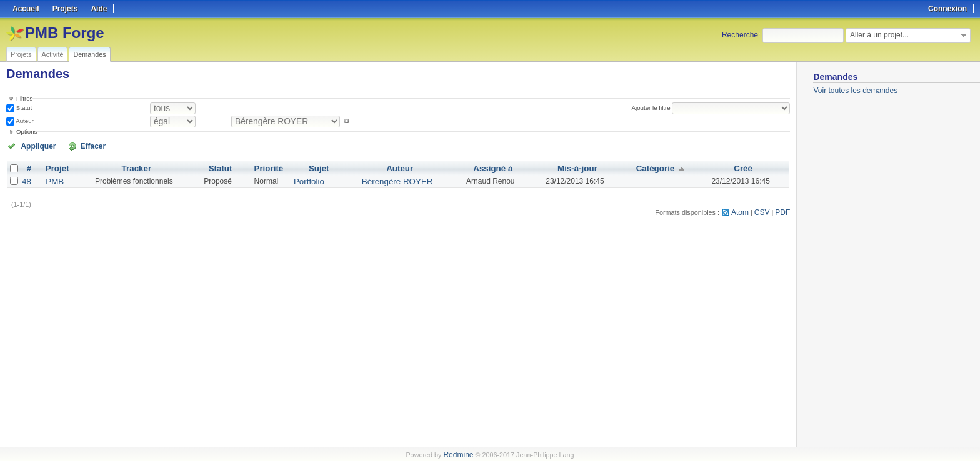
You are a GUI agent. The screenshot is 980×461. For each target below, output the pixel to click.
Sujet (319, 167)
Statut (23, 108)
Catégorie (653, 167)
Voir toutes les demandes (855, 91)
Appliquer (33, 146)
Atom (744, 210)
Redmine (458, 454)
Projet (56, 167)
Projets (21, 54)
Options (27, 131)
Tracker (136, 167)
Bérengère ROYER (393, 180)
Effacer (76, 146)
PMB (53, 180)
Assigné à (487, 167)
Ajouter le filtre (654, 108)
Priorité (271, 167)
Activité (53, 54)
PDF (784, 210)
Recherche (740, 35)
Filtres (24, 98)
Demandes (89, 54)
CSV (764, 210)
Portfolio (309, 180)
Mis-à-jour (575, 167)
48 (26, 180)
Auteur (24, 121)
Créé (742, 167)
